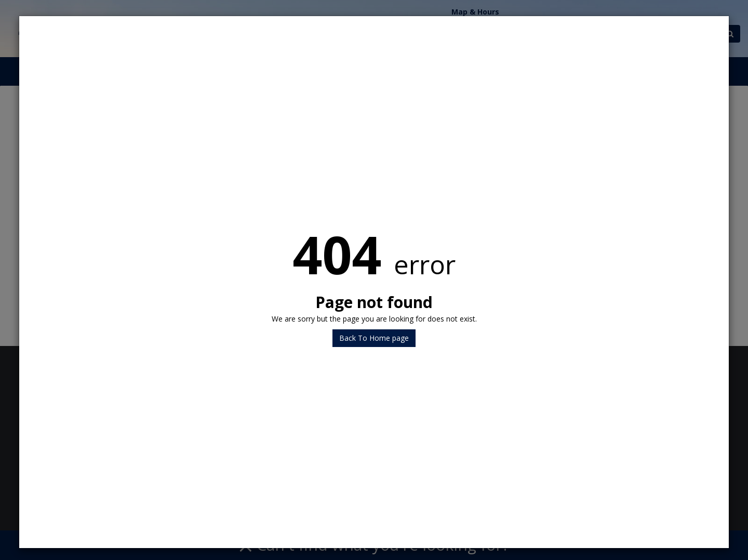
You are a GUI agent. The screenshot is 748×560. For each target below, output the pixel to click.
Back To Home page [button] (374, 338)
